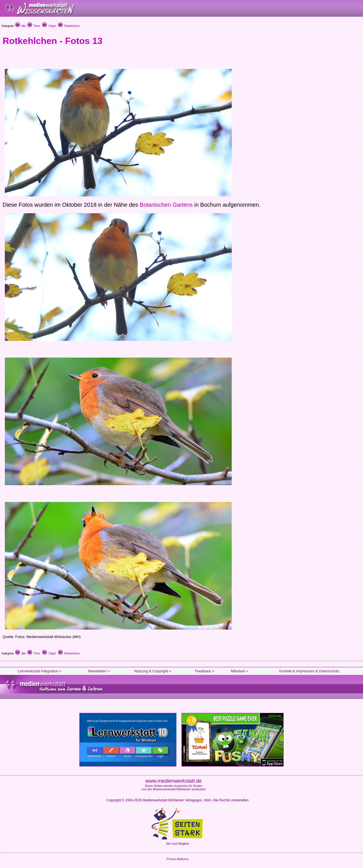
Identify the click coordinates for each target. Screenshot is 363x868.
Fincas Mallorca (177, 859)
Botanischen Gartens (166, 205)
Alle (21, 26)
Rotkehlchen (69, 26)
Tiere (34, 26)
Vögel (49, 26)
